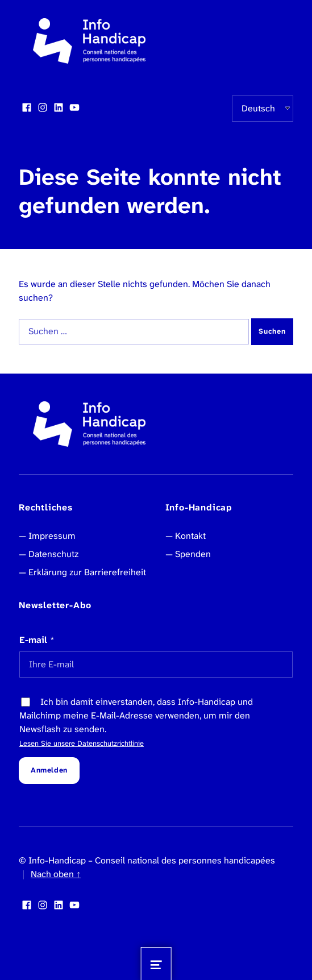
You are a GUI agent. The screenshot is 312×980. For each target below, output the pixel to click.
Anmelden (49, 770)
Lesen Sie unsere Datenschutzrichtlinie (82, 743)
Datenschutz (53, 554)
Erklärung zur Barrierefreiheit (87, 572)
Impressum (52, 536)
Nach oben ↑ (56, 874)
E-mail (37, 640)
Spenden (193, 554)
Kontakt (190, 536)
